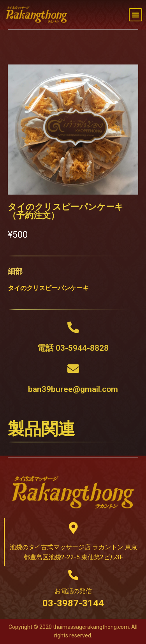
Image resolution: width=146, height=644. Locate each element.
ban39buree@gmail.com (73, 389)
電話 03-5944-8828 (73, 348)
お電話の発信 (73, 591)
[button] (135, 15)
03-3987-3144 (73, 603)
